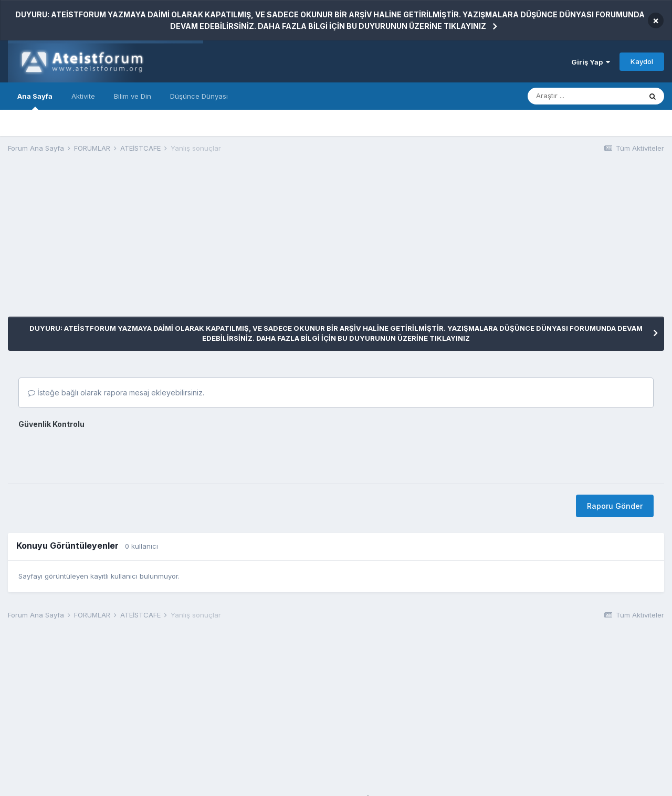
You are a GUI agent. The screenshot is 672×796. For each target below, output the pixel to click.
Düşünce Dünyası (199, 96)
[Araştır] (584, 96)
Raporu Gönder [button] (615, 506)
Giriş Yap (591, 62)
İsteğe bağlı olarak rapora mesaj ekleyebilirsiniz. (116, 392)
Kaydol (642, 61)
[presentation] (98, 453)
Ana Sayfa (35, 101)
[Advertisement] (199, 243)
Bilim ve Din (133, 96)
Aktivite (83, 96)
